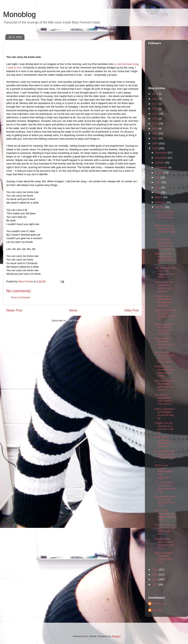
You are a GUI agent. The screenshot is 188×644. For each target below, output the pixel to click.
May (158, 187)
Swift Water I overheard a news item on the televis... (164, 442)
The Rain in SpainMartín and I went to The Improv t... (164, 399)
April (158, 192)
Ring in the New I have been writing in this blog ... (164, 558)
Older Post (131, 310)
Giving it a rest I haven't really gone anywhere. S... (165, 258)
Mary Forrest (159, 603)
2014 (155, 109)
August (160, 173)
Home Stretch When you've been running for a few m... (163, 244)
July (158, 177)
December (162, 153)
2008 (155, 133)
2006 (155, 143)
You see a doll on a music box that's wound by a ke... (165, 487)
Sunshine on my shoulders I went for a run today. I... (164, 287)
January (160, 207)
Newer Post (14, 310)
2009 (155, 129)
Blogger (116, 636)
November (162, 158)
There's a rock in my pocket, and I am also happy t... (165, 230)
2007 (155, 138)
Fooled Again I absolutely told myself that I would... (164, 371)
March (159, 197)
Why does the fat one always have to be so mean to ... (164, 385)
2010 (155, 123)
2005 (155, 148)
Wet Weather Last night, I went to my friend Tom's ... (165, 456)
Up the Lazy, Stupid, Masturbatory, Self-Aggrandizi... (164, 471)
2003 (155, 574)
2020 (155, 99)
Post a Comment (21, 297)
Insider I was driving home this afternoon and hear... (164, 301)
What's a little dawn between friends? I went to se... (164, 544)
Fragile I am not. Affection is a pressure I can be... (164, 428)
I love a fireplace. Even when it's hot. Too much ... (164, 216)
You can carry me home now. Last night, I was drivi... (165, 529)
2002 (155, 579)
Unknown (157, 610)
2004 (155, 570)
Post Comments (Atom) (80, 321)
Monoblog (19, 14)
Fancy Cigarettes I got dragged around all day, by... (165, 413)
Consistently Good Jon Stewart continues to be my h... (165, 501)
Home (73, 310)
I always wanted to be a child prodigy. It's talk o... (165, 315)
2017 (155, 104)
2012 (155, 119)
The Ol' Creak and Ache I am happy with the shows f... (165, 273)
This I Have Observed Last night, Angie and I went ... (165, 515)
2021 (155, 94)
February (161, 202)
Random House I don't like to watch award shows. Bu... (164, 329)
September (162, 167)
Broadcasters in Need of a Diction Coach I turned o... (165, 343)
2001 (155, 584)
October (160, 163)
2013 (155, 114)
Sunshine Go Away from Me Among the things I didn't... (164, 357)
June (158, 182)
